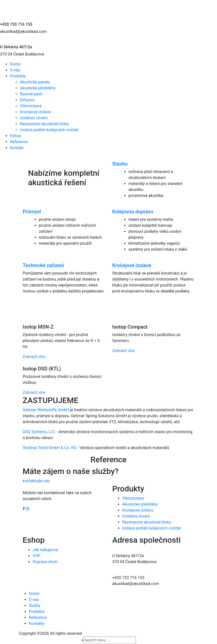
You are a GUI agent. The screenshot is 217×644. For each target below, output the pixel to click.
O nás (15, 70)
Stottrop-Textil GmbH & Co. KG (50, 448)
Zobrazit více (34, 357)
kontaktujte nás (36, 481)
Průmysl (32, 212)
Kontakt (17, 148)
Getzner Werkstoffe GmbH (46, 410)
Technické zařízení (43, 265)
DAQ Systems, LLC (39, 432)
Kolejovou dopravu (133, 212)
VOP (36, 556)
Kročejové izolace (132, 265)
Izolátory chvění (34, 118)
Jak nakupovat (46, 550)
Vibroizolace (31, 106)
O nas (34, 600)
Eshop (15, 136)
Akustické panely (35, 82)
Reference (19, 142)
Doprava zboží (45, 562)
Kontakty (37, 623)
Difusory (27, 100)
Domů (15, 64)
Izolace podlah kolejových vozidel (49, 130)
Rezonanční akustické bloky (44, 124)
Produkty (18, 76)
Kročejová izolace (35, 112)
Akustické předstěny (38, 88)
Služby (35, 606)
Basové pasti (31, 94)
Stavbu (120, 164)
